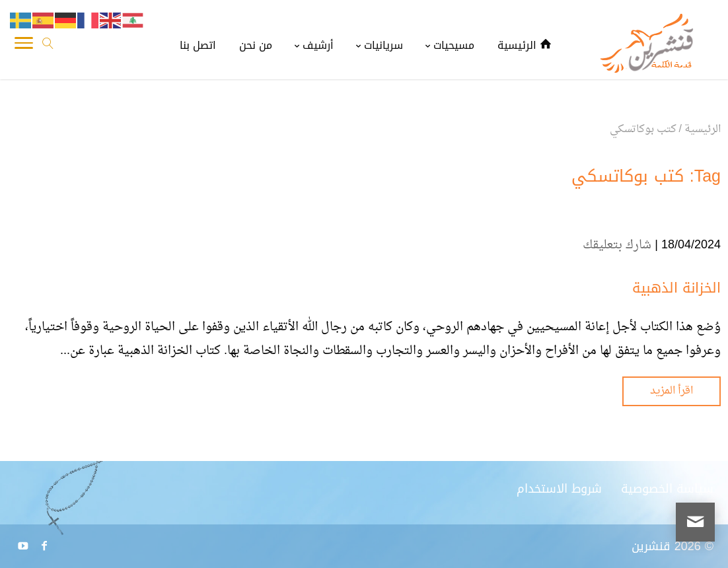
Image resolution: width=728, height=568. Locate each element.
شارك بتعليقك (617, 245)
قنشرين (651, 546)
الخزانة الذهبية (676, 288)
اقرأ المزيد (672, 391)
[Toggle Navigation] (24, 46)
